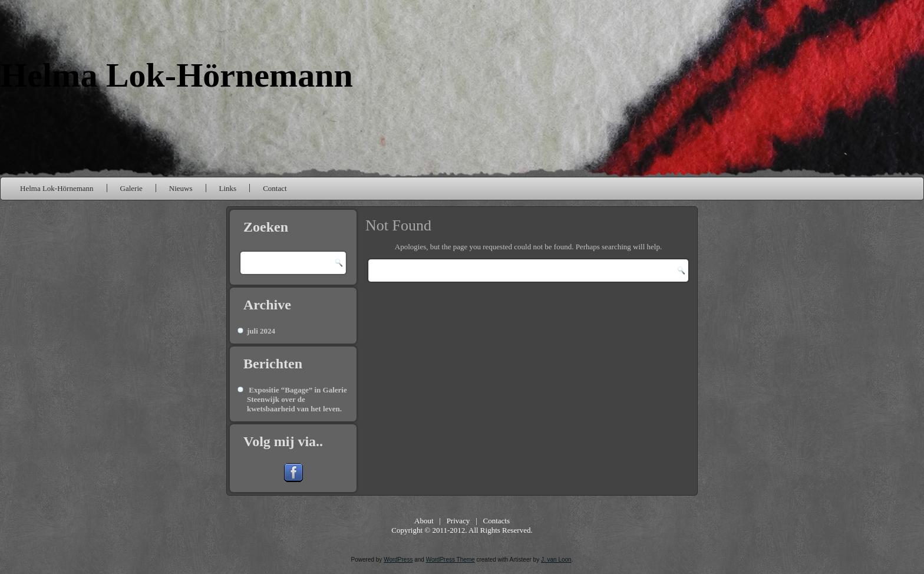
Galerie (131, 188)
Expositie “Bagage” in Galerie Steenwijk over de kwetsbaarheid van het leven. (297, 400)
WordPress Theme (451, 560)
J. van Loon (556, 560)
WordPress (398, 560)
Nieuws (181, 188)
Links (228, 188)
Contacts (496, 521)
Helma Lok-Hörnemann (177, 75)
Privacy (458, 521)
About (424, 521)
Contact (275, 188)
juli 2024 (261, 331)
